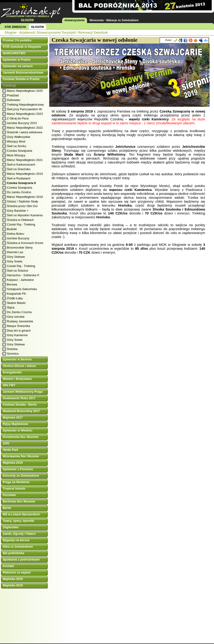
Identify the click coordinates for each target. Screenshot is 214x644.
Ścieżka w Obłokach (20, 220)
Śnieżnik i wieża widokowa (25, 132)
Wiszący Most (16, 141)
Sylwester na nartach (18, 66)
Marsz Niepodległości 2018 (25, 197)
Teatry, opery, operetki (19, 521)
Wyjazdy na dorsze (16, 540)
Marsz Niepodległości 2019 (25, 174)
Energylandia (12, 372)
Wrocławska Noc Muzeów (21, 456)
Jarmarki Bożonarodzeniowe (23, 73)
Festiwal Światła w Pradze (21, 79)
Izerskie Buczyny (18, 238)
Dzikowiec (14, 100)
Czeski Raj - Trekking (21, 224)
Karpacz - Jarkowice (20, 280)
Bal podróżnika (13, 553)
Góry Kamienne (17, 335)
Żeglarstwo (11, 527)
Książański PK (16, 294)
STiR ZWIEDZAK (15, 27)
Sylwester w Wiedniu (17, 430)
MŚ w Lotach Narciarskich (21, 514)
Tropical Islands (14, 488)
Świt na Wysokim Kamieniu (25, 215)
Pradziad (13, 95)
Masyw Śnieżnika (18, 326)
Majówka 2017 (13, 417)
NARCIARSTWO (14, 53)
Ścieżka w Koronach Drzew (25, 243)
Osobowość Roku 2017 (19, 398)
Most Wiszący (16, 155)
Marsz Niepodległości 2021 (25, 160)
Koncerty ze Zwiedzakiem (21, 476)
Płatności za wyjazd (17, 572)
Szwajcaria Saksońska (22, 289)
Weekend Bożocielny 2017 (21, 411)
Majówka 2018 (13, 579)
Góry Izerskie (16, 317)
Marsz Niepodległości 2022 (25, 128)
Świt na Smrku (17, 146)
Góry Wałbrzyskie (19, 137)
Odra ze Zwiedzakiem (18, 547)
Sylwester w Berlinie (17, 359)
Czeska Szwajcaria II (21, 183)
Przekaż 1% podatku (17, 40)
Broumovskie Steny (20, 248)
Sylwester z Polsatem (18, 469)
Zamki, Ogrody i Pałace (19, 534)
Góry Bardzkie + (18, 211)
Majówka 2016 (13, 463)
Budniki (12, 229)
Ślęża (11, 307)
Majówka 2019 (13, 585)
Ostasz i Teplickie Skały (23, 201)
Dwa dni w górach (19, 331)
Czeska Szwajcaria (20, 151)
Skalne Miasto (16, 303)
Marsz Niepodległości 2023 (25, 114)
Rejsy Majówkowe (16, 424)
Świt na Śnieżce (18, 271)
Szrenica (13, 354)
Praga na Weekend (16, 482)
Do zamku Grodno (19, 192)
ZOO (6, 443)
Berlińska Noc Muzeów (19, 501)
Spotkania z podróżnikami (21, 559)
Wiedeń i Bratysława (17, 379)
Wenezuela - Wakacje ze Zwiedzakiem (114, 20)
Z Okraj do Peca (18, 118)
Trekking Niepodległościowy (25, 105)
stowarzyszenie (75, 20)
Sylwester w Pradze (17, 60)
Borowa (12, 284)
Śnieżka (12, 349)
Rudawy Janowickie (20, 321)
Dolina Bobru (16, 234)
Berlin (7, 508)
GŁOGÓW (38, 27)
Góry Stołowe (16, 257)
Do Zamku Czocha (19, 312)
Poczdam (9, 495)
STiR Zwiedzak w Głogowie (22, 47)
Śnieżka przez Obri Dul (22, 206)
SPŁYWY (9, 385)
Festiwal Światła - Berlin (20, 405)
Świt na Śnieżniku (19, 169)
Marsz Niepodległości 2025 (25, 91)
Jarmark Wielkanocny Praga (23, 392)
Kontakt (8, 566)
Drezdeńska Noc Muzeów (21, 437)
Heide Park (10, 450)
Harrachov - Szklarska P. (23, 275)
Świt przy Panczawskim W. (25, 109)
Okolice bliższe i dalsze (19, 366)
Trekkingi (9, 85)
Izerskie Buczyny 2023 (22, 123)
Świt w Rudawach (19, 178)
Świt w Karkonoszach (21, 165)
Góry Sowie (15, 261)
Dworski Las (15, 252)
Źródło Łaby (15, 298)
